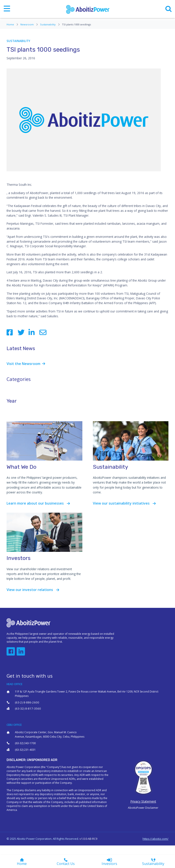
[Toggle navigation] (7, 9)
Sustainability (50, 24)
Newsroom (29, 24)
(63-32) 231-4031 (25, 750)
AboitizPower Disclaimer (143, 808)
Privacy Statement (143, 801)
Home (13, 24)
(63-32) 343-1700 (25, 743)
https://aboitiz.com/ (156, 839)
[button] (11, 651)
